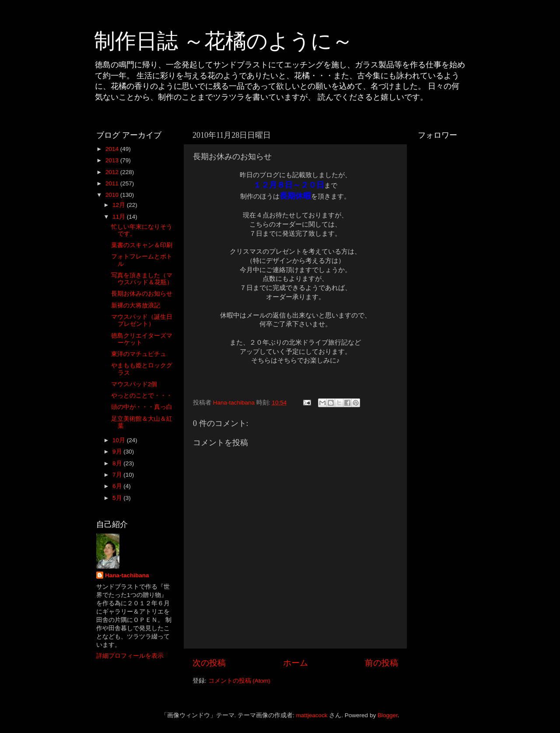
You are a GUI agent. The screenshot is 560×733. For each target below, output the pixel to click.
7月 (118, 475)
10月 (120, 440)
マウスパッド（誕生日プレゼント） (142, 320)
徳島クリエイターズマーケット (142, 339)
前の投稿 (381, 663)
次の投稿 (209, 663)
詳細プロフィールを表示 (130, 656)
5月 (118, 498)
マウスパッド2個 (134, 384)
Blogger (388, 715)
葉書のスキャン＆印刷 (142, 245)
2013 (113, 160)
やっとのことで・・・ (142, 396)
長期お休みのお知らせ (142, 294)
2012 (113, 172)
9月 (118, 452)
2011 (113, 183)
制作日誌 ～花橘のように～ (224, 41)
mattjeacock (312, 715)
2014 (113, 149)
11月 (120, 217)
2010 (113, 195)
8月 (118, 463)
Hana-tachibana (127, 575)
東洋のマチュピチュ (139, 354)
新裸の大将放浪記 (139, 305)
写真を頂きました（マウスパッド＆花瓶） (142, 279)
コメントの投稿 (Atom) (239, 681)
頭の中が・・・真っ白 (142, 407)
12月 (120, 205)
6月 (118, 486)
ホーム (296, 663)
